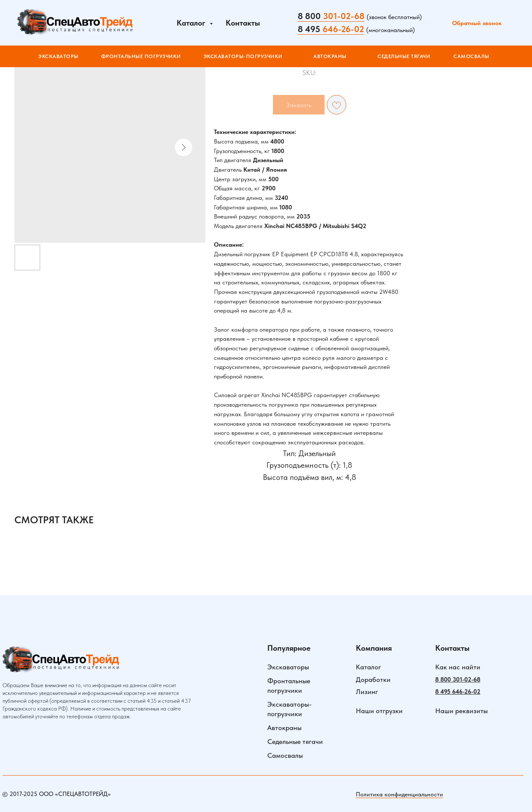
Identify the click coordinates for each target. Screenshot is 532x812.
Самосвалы (285, 755)
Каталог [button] (192, 23)
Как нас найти (458, 667)
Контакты (243, 23)
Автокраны (284, 728)
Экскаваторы (288, 667)
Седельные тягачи (295, 742)
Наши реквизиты (461, 711)
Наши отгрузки (379, 711)
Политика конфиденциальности (399, 794)
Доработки (373, 680)
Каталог (368, 667)
